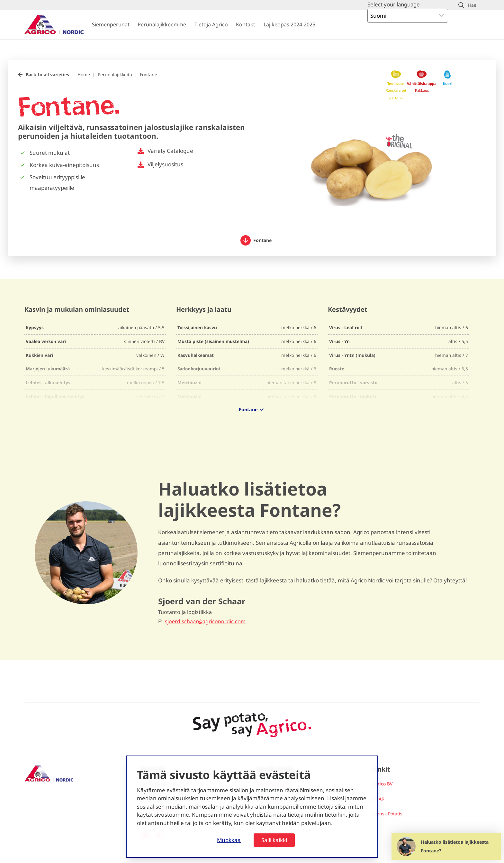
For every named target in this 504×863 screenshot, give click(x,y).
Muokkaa (229, 840)
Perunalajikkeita (115, 74)
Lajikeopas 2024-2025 (289, 24)
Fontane (148, 74)
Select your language (394, 4)
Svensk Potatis (387, 814)
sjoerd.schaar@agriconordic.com (205, 622)
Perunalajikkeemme (162, 24)
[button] (467, 5)
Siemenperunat (111, 24)
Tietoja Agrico (211, 24)
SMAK (378, 799)
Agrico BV (382, 784)
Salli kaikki (274, 840)
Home (84, 74)
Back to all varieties (47, 74)
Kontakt (246, 24)
